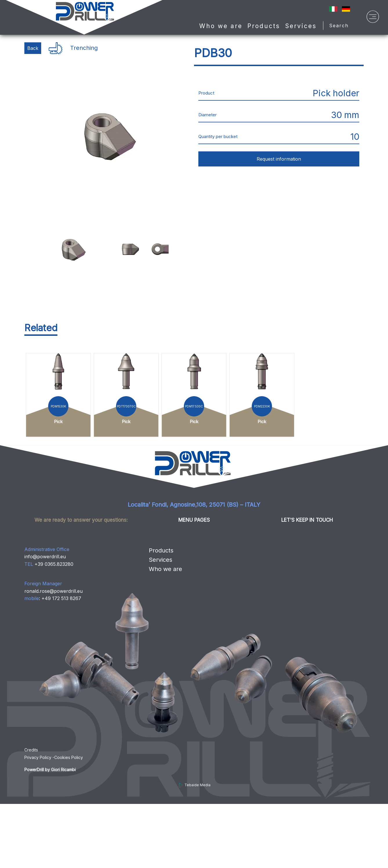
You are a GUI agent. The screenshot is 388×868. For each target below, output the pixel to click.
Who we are (221, 26)
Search (341, 26)
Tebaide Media (194, 785)
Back (33, 48)
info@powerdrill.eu (45, 557)
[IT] (333, 9)
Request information (279, 159)
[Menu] (373, 18)
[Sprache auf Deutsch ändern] (346, 9)
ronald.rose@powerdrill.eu (54, 591)
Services (301, 26)
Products (161, 550)
